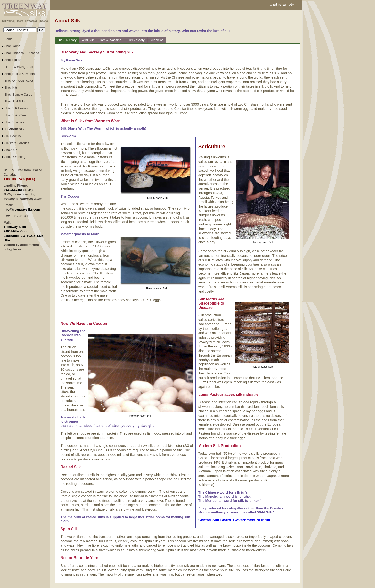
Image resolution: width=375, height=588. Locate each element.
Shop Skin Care (15, 115)
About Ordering (15, 157)
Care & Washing (110, 40)
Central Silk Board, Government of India (234, 520)
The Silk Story (67, 40)
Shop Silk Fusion (16, 108)
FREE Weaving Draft (19, 67)
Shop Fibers (13, 60)
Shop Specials (14, 122)
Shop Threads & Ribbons (22, 53)
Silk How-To (12, 136)
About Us (11, 150)
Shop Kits (11, 88)
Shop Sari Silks (15, 101)
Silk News (157, 40)
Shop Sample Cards (18, 94)
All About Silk (14, 129)
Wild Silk (88, 40)
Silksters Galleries (17, 143)
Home (8, 39)
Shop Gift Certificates (19, 81)
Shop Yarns (12, 46)
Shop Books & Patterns (20, 74)
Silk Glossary (136, 40)
